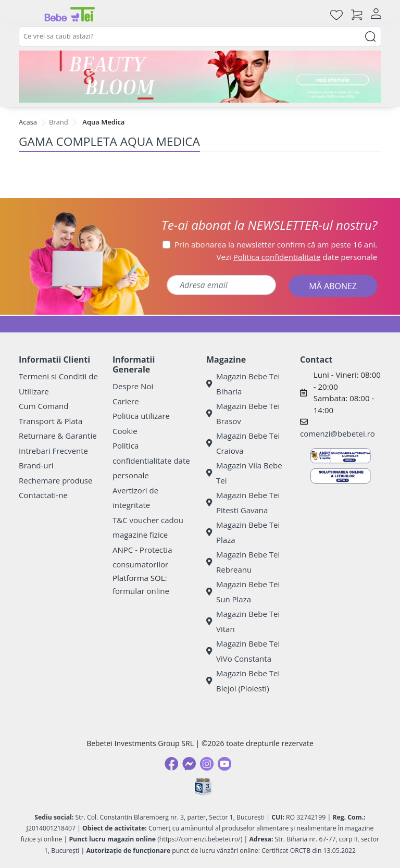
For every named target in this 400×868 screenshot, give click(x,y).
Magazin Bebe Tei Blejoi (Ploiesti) (243, 681)
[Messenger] (189, 764)
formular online (141, 591)
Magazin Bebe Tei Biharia (243, 384)
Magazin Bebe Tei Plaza (243, 532)
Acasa (28, 122)
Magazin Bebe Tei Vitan (243, 621)
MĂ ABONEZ (333, 286)
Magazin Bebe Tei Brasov (243, 413)
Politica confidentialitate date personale (151, 460)
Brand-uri (36, 465)
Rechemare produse (55, 480)
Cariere (126, 401)
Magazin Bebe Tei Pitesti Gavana (243, 503)
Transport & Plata (51, 421)
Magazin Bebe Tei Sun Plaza (243, 592)
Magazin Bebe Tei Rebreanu (243, 562)
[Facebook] (171, 764)
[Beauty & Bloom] (200, 77)
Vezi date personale (297, 257)
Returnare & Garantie (58, 436)
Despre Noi (133, 386)
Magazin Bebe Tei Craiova (243, 443)
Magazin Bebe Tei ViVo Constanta (243, 651)
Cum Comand (44, 406)
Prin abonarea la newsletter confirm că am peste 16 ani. (276, 244)
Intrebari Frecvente (53, 451)
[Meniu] (27, 15)
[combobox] (200, 36)
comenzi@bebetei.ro (337, 433)
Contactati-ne (43, 495)
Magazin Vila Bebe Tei (244, 473)
